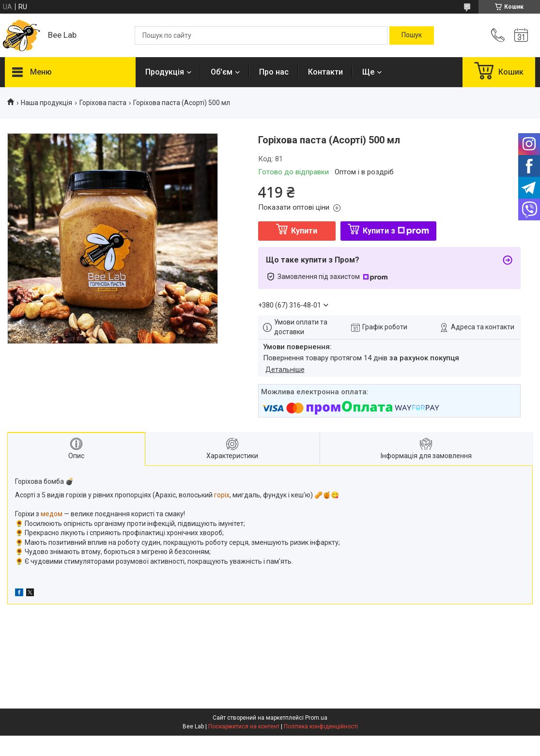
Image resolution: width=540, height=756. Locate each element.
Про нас (274, 72)
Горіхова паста (103, 103)
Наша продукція (46, 103)
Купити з (396, 231)
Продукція (165, 72)
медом (52, 514)
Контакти (325, 72)
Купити (304, 231)
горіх (222, 495)
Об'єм (222, 72)
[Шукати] (412, 35)
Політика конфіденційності (321, 726)
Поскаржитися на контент (244, 726)
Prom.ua (316, 718)
